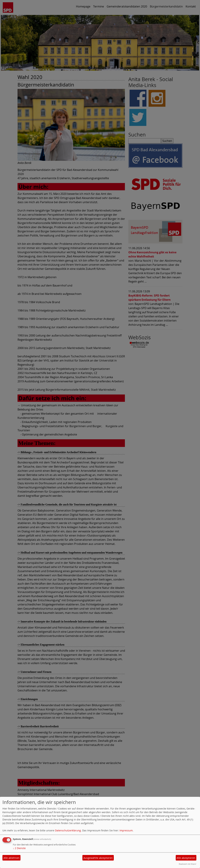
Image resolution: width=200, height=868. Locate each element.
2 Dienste (19, 848)
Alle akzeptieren (186, 858)
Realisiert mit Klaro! (188, 864)
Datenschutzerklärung (68, 830)
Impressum (126, 830)
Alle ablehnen (12, 858)
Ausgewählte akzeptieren (98, 858)
